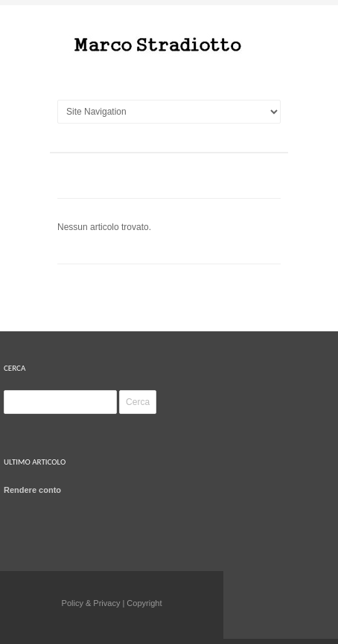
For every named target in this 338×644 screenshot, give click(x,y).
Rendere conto (32, 490)
